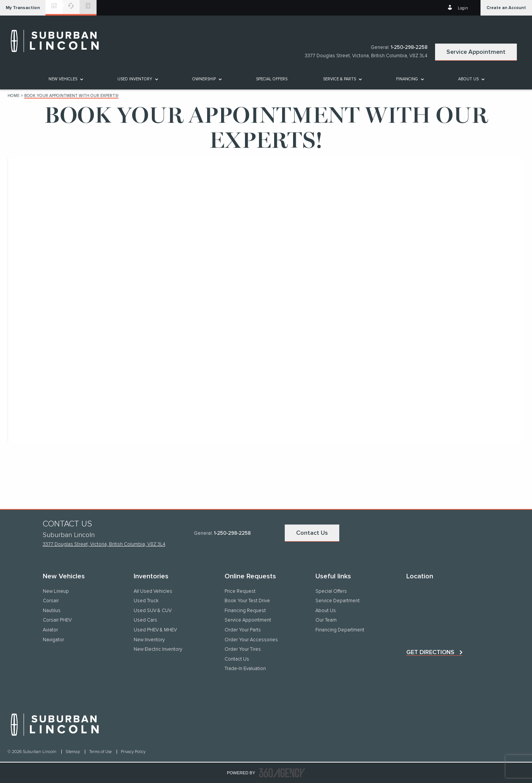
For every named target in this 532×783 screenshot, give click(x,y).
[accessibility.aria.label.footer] (282, 773)
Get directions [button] (430, 652)
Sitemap (73, 752)
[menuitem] (65, 79)
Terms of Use (101, 752)
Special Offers (272, 79)
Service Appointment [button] (476, 52)
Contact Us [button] (312, 533)
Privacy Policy (133, 752)
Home (13, 96)
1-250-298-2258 (409, 48)
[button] (23, 8)
